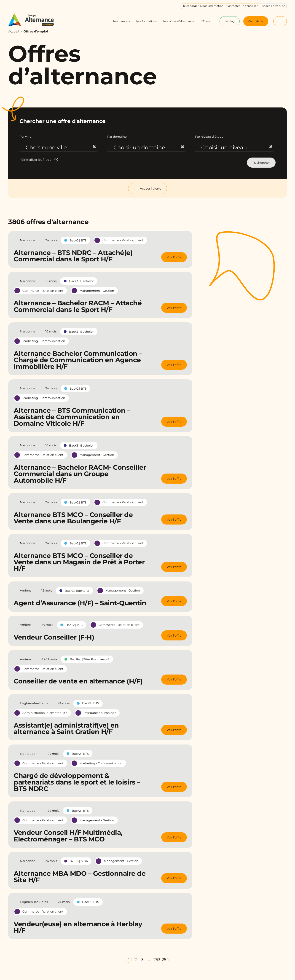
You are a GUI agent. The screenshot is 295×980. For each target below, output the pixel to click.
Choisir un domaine (149, 147)
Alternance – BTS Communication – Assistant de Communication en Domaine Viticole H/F (72, 417)
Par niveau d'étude (209, 137)
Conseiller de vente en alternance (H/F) (78, 681)
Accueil (14, 31)
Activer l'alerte (147, 189)
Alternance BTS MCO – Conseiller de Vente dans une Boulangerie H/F (73, 518)
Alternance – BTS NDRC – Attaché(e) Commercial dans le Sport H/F (73, 256)
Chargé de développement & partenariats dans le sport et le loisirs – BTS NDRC (77, 782)
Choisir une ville (61, 147)
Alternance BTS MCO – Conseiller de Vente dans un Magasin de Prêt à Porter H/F (79, 562)
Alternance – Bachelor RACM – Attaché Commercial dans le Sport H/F (78, 306)
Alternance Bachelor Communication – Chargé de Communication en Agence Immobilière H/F (78, 360)
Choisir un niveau (236, 147)
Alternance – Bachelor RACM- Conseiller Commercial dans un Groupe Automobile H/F (80, 474)
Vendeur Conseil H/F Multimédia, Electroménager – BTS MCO (68, 836)
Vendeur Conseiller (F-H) (54, 637)
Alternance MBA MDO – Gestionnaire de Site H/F (80, 877)
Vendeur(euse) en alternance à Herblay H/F (78, 927)
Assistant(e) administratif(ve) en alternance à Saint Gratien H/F (66, 728)
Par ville (25, 137)
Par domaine (117, 137)
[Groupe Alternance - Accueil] (35, 20)
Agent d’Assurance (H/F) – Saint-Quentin (80, 603)
